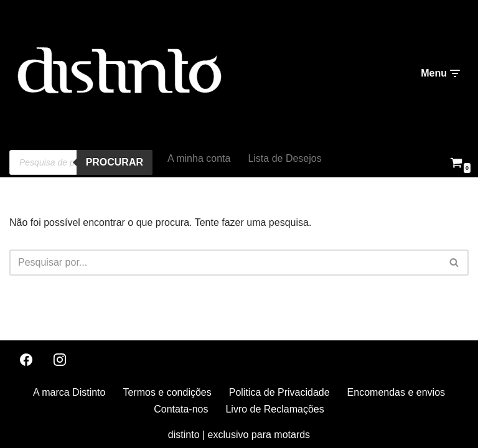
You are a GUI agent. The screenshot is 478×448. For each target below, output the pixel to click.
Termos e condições (167, 392)
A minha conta (199, 158)
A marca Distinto (69, 392)
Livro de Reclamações (274, 409)
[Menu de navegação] (440, 73)
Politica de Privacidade (279, 392)
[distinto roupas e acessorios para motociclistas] (118, 74)
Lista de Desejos (284, 158)
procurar (115, 162)
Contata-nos (181, 409)
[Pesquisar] (225, 263)
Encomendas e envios (396, 392)
